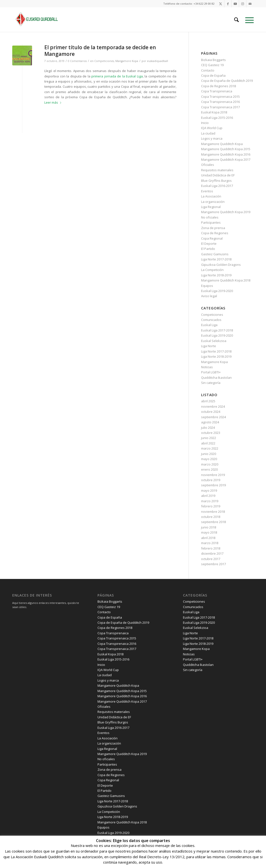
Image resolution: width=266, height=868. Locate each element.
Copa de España (213, 75)
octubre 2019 (211, 480)
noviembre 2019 (213, 475)
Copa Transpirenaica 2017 (220, 107)
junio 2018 (209, 527)
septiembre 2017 (213, 564)
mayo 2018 (209, 532)
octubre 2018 (211, 517)
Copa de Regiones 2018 (218, 86)
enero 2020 (209, 469)
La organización (213, 202)
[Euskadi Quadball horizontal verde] (39, 20)
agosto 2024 (210, 422)
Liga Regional (211, 207)
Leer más (54, 102)
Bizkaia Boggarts (213, 60)
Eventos (207, 191)
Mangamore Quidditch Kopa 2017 (226, 159)
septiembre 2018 (213, 522)
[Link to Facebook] (228, 4)
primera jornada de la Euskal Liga (117, 76)
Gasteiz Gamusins (215, 254)
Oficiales (208, 165)
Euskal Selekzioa (214, 341)
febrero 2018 (211, 548)
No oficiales (210, 217)
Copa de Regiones (215, 233)
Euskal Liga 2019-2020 (217, 291)
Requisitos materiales (217, 170)
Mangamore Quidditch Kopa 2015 (226, 149)
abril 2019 (208, 496)
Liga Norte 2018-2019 (216, 275)
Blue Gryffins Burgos (216, 181)
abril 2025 (208, 401)
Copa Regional (212, 238)
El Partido (208, 249)
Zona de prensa (213, 228)
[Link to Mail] (250, 4)
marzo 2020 (210, 464)
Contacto (208, 70)
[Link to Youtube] (235, 4)
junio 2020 (209, 454)
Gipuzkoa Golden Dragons (221, 265)
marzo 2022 (210, 448)
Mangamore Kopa (127, 61)
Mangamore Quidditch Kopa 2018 (226, 280)
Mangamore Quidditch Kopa (222, 144)
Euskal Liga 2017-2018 (217, 330)
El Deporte (209, 244)
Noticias (207, 367)
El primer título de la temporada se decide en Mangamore (100, 51)
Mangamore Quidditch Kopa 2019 (226, 212)
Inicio (205, 123)
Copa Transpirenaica (217, 91)
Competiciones (104, 61)
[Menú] (248, 20)
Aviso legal (209, 296)
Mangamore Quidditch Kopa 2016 (226, 154)
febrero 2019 (211, 506)
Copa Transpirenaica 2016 (220, 102)
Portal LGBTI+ (211, 372)
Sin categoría (211, 383)
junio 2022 (209, 438)
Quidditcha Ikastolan (216, 378)
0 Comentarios (77, 61)
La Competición (212, 270)
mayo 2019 (209, 490)
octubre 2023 (211, 433)
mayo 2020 (209, 459)
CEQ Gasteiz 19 (212, 65)
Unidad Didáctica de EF (218, 175)
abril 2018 (208, 538)
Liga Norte (209, 346)
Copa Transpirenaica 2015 (220, 97)
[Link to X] (221, 4)
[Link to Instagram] (243, 4)
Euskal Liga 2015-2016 (217, 118)
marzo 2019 (210, 501)
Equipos (207, 286)
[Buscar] (236, 20)
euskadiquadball (157, 61)
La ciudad (208, 133)
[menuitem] (236, 20)
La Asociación (211, 196)
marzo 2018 (210, 543)
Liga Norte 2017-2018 (216, 259)
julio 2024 (208, 428)
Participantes (211, 222)
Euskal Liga (209, 325)
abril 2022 (208, 443)
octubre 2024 (211, 412)
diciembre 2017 (212, 553)
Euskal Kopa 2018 (214, 112)
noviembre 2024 (213, 406)
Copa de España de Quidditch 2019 (227, 81)
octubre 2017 (211, 559)
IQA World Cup (212, 128)
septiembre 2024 (213, 417)
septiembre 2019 (213, 485)
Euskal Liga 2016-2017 (217, 186)
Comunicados (211, 320)
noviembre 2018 (213, 512)
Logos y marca (212, 138)
